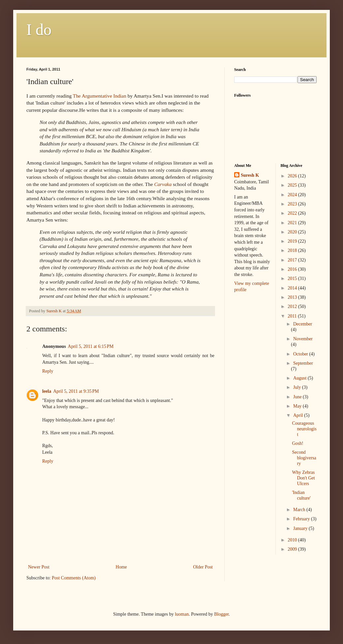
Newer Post (39, 567)
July (298, 387)
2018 (293, 250)
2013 (293, 297)
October (301, 354)
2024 (293, 195)
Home (121, 567)
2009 (293, 549)
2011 (293, 316)
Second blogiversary (304, 458)
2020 (293, 232)
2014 (293, 288)
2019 (293, 241)
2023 (293, 204)
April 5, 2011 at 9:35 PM (76, 391)
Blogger (221, 614)
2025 (293, 185)
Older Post (203, 567)
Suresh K (250, 175)
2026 (293, 176)
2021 (293, 223)
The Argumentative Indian (100, 96)
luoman (182, 614)
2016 (293, 269)
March (300, 510)
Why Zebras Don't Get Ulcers (303, 478)
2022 (293, 213)
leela (47, 391)
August (300, 378)
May (298, 406)
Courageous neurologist (304, 429)
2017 (293, 260)
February (302, 519)
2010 (293, 540)
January (301, 528)
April (299, 415)
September (303, 363)
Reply (48, 371)
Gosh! (297, 443)
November (303, 339)
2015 (293, 278)
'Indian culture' (301, 495)
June (298, 397)
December (303, 324)
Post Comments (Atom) (74, 578)
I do (39, 30)
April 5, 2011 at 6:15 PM (91, 346)
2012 (293, 307)
